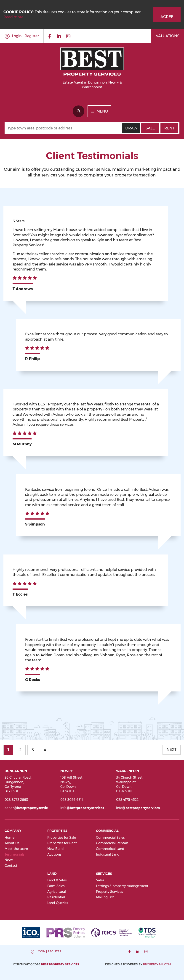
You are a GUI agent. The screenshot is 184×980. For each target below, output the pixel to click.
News (9, 860)
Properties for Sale (62, 838)
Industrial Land (108, 854)
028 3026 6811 (72, 800)
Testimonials (14, 854)
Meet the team (16, 849)
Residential (56, 897)
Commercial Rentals (112, 843)
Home (9, 838)
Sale (150, 128)
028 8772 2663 (16, 800)
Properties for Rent (62, 843)
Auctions (54, 854)
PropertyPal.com (157, 964)
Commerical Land (110, 849)
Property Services (109, 892)
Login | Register (49, 951)
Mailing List (105, 897)
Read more (13, 17)
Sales (100, 880)
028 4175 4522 (127, 800)
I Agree (167, 15)
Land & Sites (57, 880)
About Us (12, 843)
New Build (56, 849)
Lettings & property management (122, 886)
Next (172, 750)
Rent (169, 128)
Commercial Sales (110, 838)
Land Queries (58, 903)
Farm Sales (56, 886)
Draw (131, 128)
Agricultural (57, 892)
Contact (11, 866)
